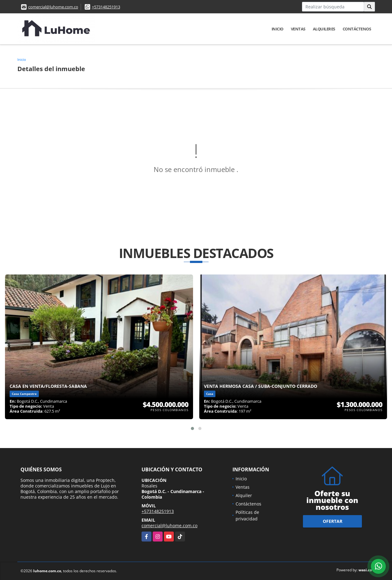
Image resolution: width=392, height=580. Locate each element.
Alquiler (244, 495)
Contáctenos (357, 29)
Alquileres (324, 29)
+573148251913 (106, 7)
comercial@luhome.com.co (53, 7)
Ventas (298, 29)
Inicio (277, 29)
